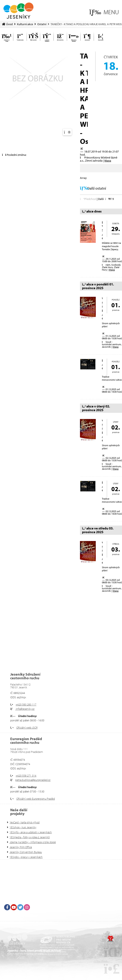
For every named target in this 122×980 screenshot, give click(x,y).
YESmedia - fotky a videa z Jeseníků (30, 837)
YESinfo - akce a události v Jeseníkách (31, 832)
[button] (104, 12)
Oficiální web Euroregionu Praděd (36, 799)
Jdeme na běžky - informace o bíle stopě (33, 842)
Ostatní (42, 24)
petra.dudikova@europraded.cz (33, 780)
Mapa (108, 161)
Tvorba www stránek (110, 939)
